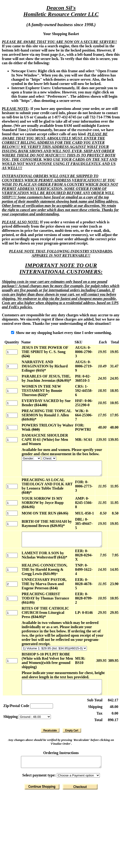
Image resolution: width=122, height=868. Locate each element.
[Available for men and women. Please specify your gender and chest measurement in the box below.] (28, 454)
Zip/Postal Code (16, 689)
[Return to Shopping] (43, 772)
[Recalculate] (51, 713)
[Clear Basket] (73, 713)
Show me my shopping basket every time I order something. (62, 333)
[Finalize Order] (81, 772)
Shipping (11, 700)
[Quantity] (10, 350)
